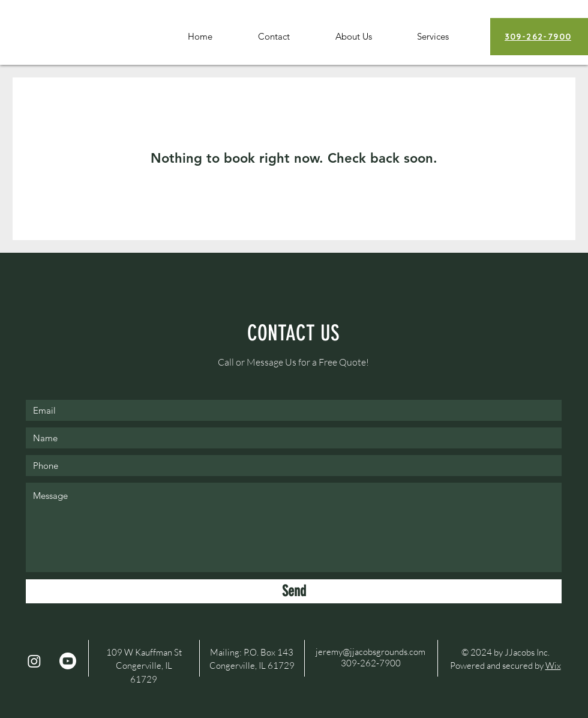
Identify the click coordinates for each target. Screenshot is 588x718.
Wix (553, 665)
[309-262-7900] (539, 37)
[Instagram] (34, 661)
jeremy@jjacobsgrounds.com (370, 652)
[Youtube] (68, 661)
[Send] (294, 591)
